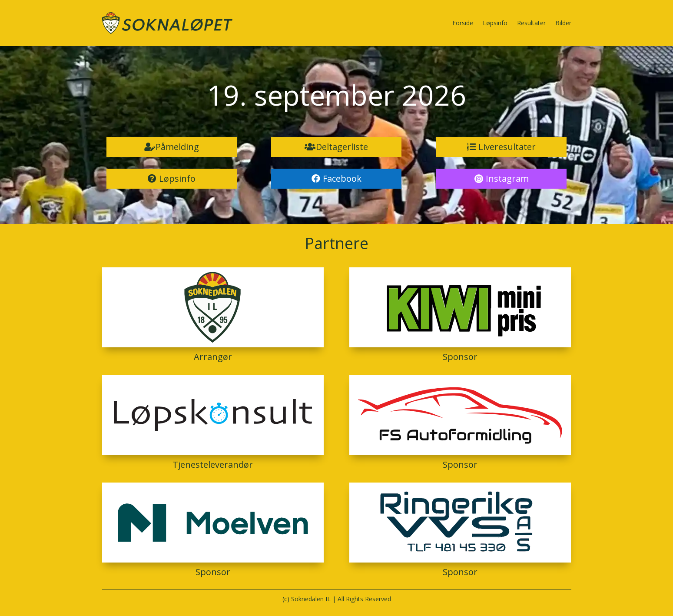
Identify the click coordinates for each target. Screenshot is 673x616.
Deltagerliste (342, 147)
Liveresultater (507, 147)
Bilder (563, 23)
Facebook (342, 178)
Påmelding (177, 147)
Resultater (531, 23)
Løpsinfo (495, 23)
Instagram (507, 178)
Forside (463, 23)
